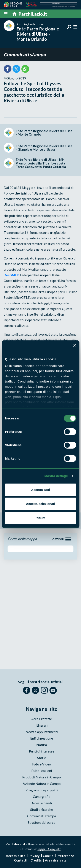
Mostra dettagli (56, 476)
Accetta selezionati (40, 504)
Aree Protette (42, 719)
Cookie (48, 856)
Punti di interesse (42, 751)
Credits (36, 860)
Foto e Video (42, 764)
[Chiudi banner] (75, 345)
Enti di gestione (42, 738)
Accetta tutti (40, 490)
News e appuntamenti (42, 732)
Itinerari (42, 725)
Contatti (21, 860)
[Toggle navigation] (68, 539)
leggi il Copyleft (49, 849)
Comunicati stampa (25, 55)
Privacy (34, 856)
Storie (42, 758)
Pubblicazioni (42, 771)
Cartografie (42, 796)
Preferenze (65, 856)
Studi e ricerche (42, 809)
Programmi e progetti (42, 790)
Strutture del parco (42, 822)
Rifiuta (40, 518)
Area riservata (56, 860)
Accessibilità (16, 856)
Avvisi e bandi (42, 803)
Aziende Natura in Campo (42, 783)
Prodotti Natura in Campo (42, 777)
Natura (42, 745)
